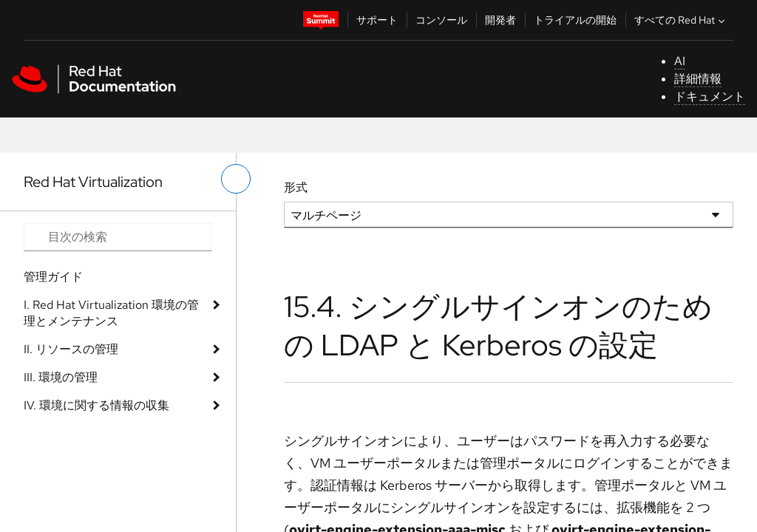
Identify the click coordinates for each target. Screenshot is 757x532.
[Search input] (118, 237)
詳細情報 (698, 79)
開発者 (500, 20)
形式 (296, 187)
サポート (377, 20)
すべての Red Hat (681, 20)
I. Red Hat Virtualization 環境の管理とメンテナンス (111, 313)
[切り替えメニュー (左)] (236, 179)
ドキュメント (710, 96)
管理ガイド (53, 277)
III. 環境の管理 (61, 377)
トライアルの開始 (575, 20)
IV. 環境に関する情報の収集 (96, 405)
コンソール (441, 20)
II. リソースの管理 (71, 349)
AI (680, 61)
